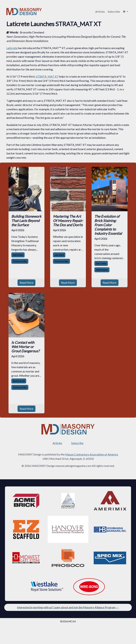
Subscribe (114, 11)
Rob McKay (18, 255)
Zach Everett (19, 381)
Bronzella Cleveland (32, 32)
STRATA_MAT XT (47, 76)
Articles (100, 11)
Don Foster (101, 263)
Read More (26, 283)
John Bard (59, 255)
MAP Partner (102, 270)
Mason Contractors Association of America (92, 454)
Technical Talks (20, 261)
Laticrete (12, 48)
